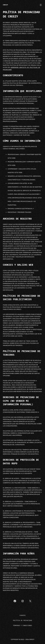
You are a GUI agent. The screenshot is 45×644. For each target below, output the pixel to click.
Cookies (22, 615)
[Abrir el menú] (41, 5)
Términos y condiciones (22, 625)
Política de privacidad (22, 620)
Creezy (5, 5)
